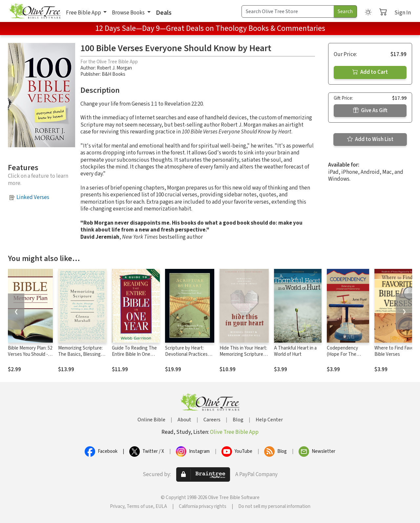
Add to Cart (370, 72)
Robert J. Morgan (114, 68)
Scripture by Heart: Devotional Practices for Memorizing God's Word (187, 357)
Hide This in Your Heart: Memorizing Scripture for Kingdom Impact (243, 354)
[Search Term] (288, 11)
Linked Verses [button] (33, 197)
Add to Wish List (370, 139)
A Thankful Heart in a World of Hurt (295, 351)
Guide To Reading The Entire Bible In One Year (134, 354)
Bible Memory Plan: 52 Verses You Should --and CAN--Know (30, 354)
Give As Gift (370, 111)
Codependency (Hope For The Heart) (342, 354)
